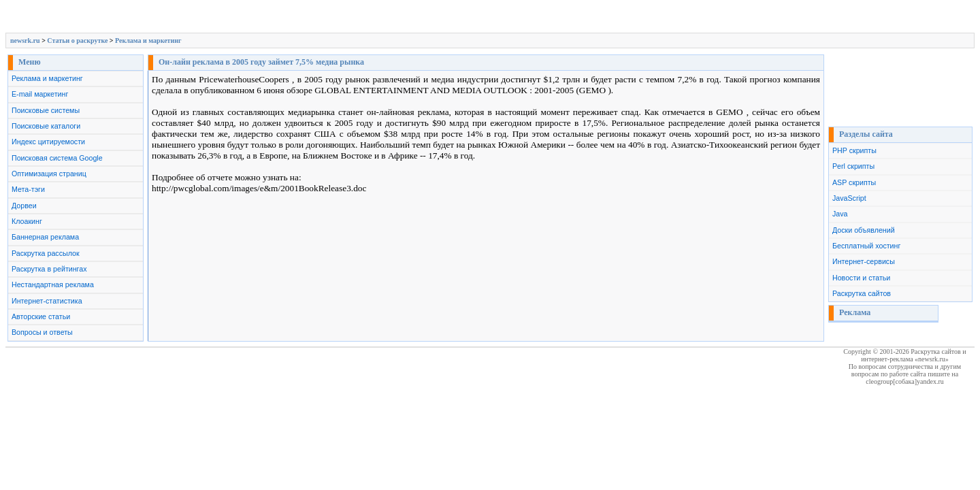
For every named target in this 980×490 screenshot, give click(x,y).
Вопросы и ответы (42, 332)
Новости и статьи (861, 278)
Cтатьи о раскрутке (77, 40)
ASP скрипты (854, 182)
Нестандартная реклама (53, 284)
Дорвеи (24, 206)
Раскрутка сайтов (862, 293)
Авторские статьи (41, 316)
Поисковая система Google (57, 158)
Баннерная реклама (45, 237)
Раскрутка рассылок (46, 253)
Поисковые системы (46, 110)
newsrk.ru (25, 40)
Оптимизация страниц (49, 174)
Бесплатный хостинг (866, 246)
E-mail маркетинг (40, 94)
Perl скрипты (853, 166)
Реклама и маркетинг (148, 40)
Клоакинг (27, 221)
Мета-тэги (28, 189)
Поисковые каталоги (46, 126)
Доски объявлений (864, 230)
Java (840, 214)
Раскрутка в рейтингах (49, 269)
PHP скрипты (854, 150)
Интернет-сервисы (864, 261)
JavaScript (849, 198)
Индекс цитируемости (48, 142)
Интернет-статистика (47, 301)
